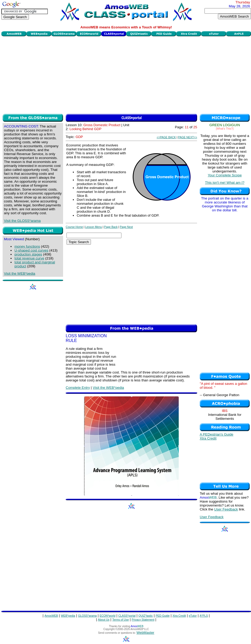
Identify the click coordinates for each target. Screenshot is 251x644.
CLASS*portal (127, 616)
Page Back (111, 227)
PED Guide (163, 616)
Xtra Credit (208, 438)
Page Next (126, 227)
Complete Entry (78, 388)
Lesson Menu (94, 227)
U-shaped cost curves (31, 250)
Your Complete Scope (225, 175)
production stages (28, 254)
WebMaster (145, 633)
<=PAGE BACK (166, 137)
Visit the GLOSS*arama (22, 221)
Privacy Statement (143, 620)
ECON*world (107, 616)
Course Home (74, 227)
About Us (104, 620)
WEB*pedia (68, 616)
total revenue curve (29, 258)
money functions (27, 246)
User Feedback (226, 509)
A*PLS (204, 616)
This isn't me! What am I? (225, 183)
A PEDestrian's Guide (217, 434)
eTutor (193, 616)
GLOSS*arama (87, 616)
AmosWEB (51, 616)
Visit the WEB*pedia (20, 274)
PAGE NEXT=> (188, 137)
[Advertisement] (126, 74)
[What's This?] (225, 129)
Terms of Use (121, 620)
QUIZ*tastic (146, 616)
